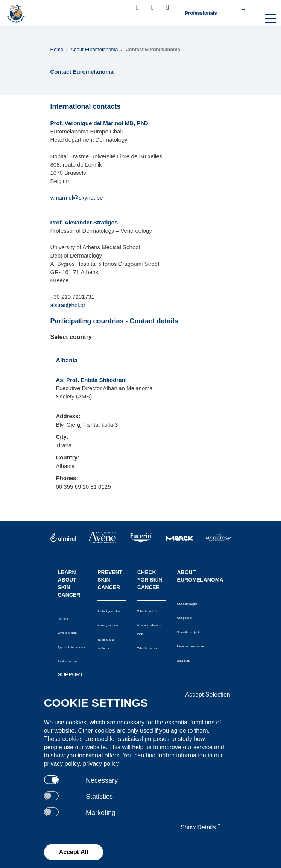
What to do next (148, 648)
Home (57, 49)
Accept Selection (208, 695)
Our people (185, 618)
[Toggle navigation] (270, 18)
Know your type (108, 625)
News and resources (191, 646)
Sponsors (184, 661)
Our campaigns (187, 604)
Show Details (201, 827)
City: (62, 437)
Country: (68, 457)
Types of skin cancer (72, 647)
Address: (68, 416)
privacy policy (101, 764)
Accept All (74, 852)
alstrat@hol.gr (68, 305)
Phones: (67, 478)
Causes (63, 619)
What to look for (148, 611)
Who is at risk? (68, 633)
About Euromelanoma (94, 49)
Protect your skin (109, 611)
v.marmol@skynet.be (77, 198)
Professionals (201, 13)
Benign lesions (68, 661)
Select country (71, 337)
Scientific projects (189, 632)
